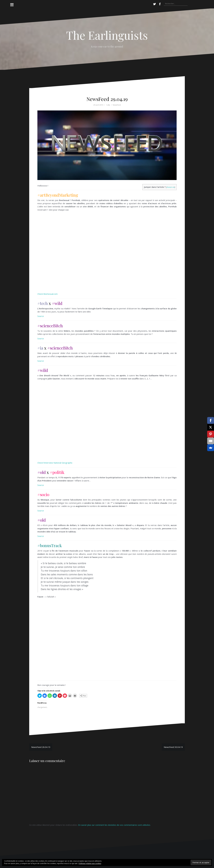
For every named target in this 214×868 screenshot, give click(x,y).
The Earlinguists (107, 35)
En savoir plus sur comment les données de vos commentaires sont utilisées (114, 825)
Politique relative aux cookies (90, 863)
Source (41, 316)
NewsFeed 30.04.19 (173, 747)
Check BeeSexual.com (47, 294)
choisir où (171, 187)
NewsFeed (117, 105)
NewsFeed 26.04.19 (41, 747)
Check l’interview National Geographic (55, 463)
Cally (108, 105)
